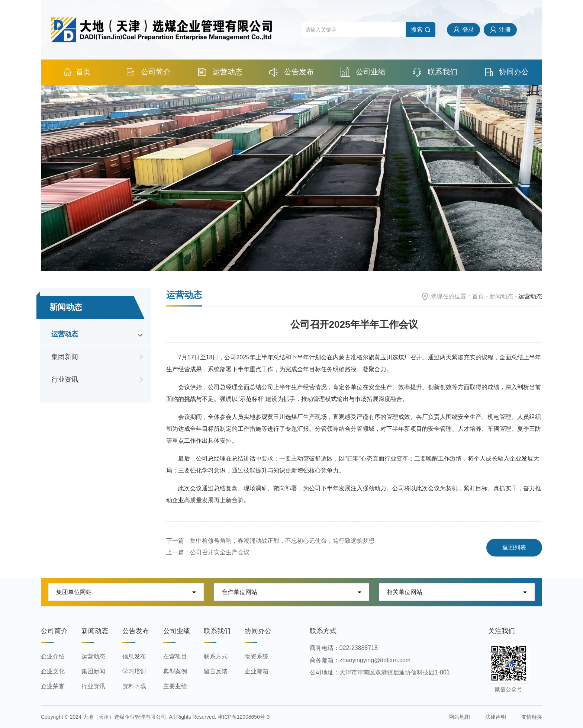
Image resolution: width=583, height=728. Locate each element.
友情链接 (532, 717)
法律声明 (496, 717)
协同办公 (507, 72)
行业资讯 (65, 379)
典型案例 (175, 671)
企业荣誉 (53, 686)
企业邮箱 (257, 671)
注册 (505, 30)
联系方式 (216, 656)
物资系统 (257, 656)
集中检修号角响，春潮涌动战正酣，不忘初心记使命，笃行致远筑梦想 (282, 541)
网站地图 (460, 717)
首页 (77, 72)
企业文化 (53, 671)
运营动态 (220, 72)
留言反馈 (216, 671)
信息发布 (134, 656)
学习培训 (134, 671)
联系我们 (435, 72)
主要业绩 (175, 686)
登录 (468, 30)
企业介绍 (53, 656)
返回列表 (514, 547)
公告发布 (292, 72)
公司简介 (148, 72)
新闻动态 (501, 296)
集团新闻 (65, 357)
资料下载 (134, 686)
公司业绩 (363, 72)
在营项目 (175, 656)
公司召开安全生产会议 (220, 552)
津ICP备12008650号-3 (244, 717)
